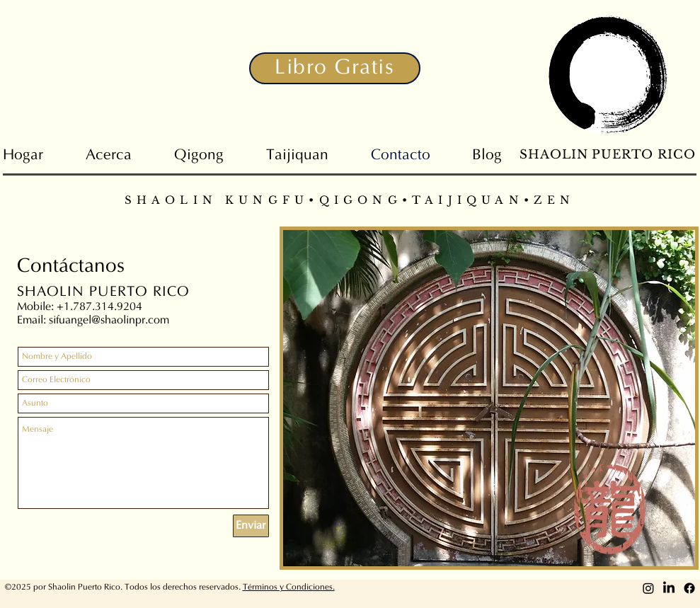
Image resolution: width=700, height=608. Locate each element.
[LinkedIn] (669, 588)
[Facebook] (689, 588)
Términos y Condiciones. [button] (289, 587)
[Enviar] (251, 526)
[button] (335, 68)
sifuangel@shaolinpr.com (109, 321)
